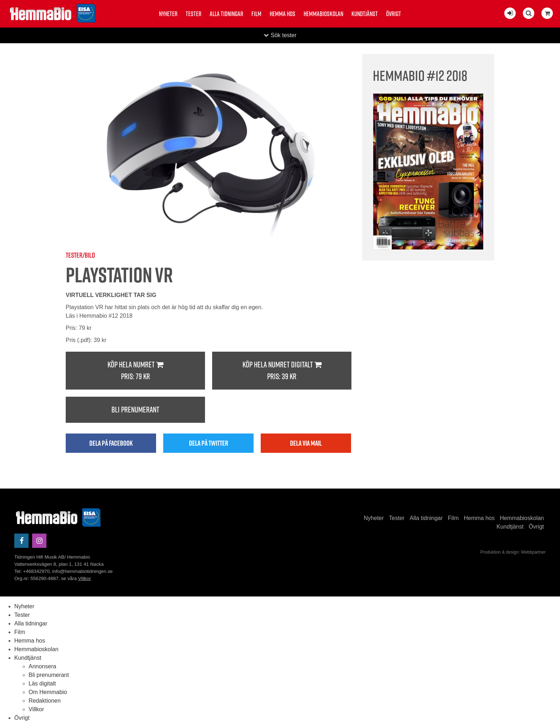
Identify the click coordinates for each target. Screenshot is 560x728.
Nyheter (168, 14)
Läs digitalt (42, 684)
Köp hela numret (135, 371)
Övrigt (394, 14)
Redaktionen (45, 701)
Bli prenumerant (135, 410)
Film (256, 14)
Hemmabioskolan (323, 14)
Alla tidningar (226, 14)
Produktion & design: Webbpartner (513, 552)
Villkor (85, 578)
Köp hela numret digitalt (282, 371)
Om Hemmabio (48, 692)
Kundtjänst (365, 14)
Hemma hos (282, 14)
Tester (194, 14)
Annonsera (42, 666)
